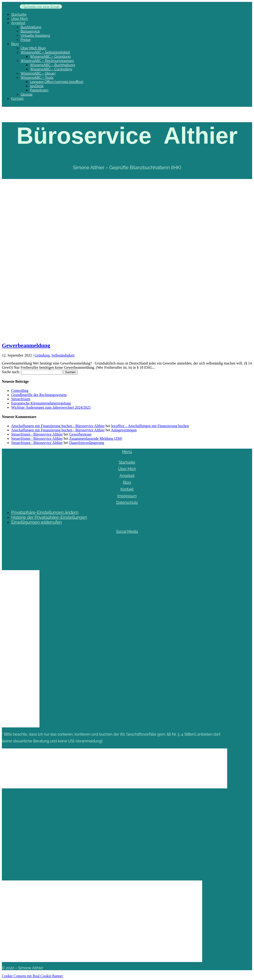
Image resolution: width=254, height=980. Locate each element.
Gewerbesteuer (80, 434)
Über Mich (19, 19)
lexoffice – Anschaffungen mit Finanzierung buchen (150, 426)
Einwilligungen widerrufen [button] (36, 522)
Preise (25, 40)
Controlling (20, 391)
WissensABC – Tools (37, 78)
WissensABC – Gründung (50, 57)
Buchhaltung (31, 27)
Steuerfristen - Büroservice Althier (37, 434)
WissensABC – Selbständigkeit (45, 52)
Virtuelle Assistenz (35, 36)
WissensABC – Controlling (51, 69)
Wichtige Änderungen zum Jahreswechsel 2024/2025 (51, 407)
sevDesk (37, 86)
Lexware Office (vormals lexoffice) (57, 82)
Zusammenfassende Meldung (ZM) (96, 438)
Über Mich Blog (33, 48)
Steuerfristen (21, 399)
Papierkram (39, 90)
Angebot (18, 23)
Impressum (127, 496)
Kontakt (17, 99)
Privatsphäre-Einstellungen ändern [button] (45, 512)
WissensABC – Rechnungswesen (47, 61)
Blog (15, 44)
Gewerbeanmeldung (26, 345)
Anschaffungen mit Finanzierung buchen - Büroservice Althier (58, 426)
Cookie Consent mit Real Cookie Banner (32, 976)
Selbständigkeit (63, 355)
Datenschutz (127, 503)
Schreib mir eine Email (42, 7)
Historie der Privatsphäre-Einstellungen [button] (49, 517)
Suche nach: (11, 372)
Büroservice (30, 31)
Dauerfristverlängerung (86, 443)
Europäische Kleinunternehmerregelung (41, 403)
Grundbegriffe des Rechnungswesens (39, 395)
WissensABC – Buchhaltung (53, 65)
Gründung (42, 355)
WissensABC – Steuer (38, 73)
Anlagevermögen (124, 430)
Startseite (19, 14)
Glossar (27, 94)
